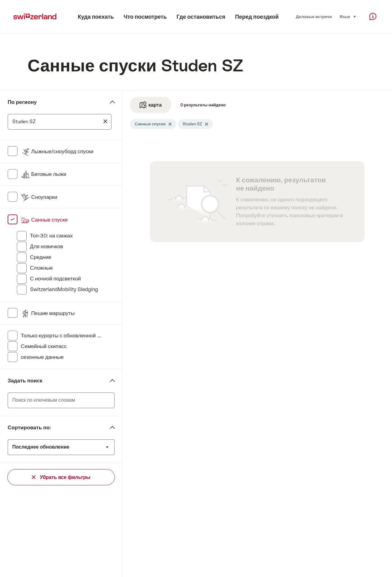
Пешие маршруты (48, 313)
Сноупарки (39, 197)
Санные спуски (44, 220)
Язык (348, 16)
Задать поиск (25, 381)
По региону (22, 102)
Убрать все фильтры (61, 477)
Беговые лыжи (44, 174)
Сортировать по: (29, 427)
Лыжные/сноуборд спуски (57, 151)
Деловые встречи (314, 17)
